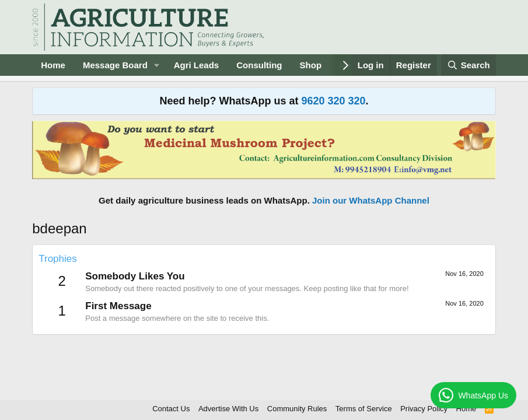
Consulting (259, 65)
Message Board (115, 65)
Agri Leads (197, 65)
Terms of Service (364, 409)
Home (53, 65)
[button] (157, 65)
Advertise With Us (228, 409)
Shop (311, 65)
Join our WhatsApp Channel (371, 200)
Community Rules (297, 409)
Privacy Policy (424, 409)
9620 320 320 (333, 101)
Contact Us (171, 409)
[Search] (468, 65)
